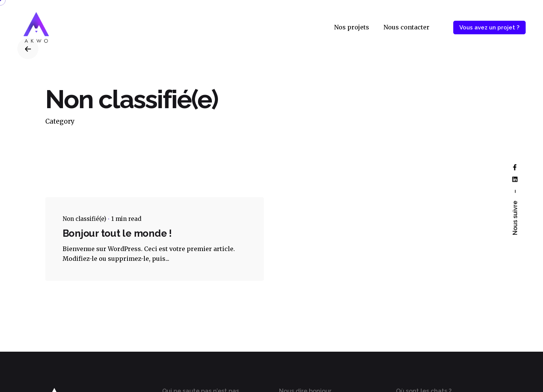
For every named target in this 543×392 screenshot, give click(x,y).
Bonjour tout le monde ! (117, 233)
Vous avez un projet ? (489, 28)
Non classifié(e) (84, 219)
